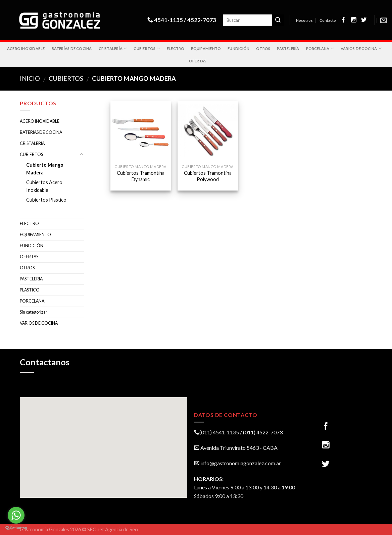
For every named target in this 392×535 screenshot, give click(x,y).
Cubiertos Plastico (46, 200)
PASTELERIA (31, 279)
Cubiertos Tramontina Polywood (208, 176)
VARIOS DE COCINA (361, 48)
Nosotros (304, 20)
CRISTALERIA (32, 143)
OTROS (263, 48)
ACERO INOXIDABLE (26, 48)
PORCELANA (320, 48)
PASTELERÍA (288, 48)
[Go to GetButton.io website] (16, 528)
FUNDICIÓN (238, 48)
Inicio (30, 78)
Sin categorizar (34, 312)
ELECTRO (176, 48)
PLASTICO (30, 290)
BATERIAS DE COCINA (41, 132)
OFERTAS (198, 61)
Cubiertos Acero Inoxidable (44, 186)
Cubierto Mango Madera (45, 169)
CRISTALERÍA (113, 48)
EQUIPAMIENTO (206, 48)
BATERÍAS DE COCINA (72, 48)
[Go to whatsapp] (16, 515)
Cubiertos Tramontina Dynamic (141, 176)
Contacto (328, 20)
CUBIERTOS (147, 48)
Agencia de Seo (121, 529)
